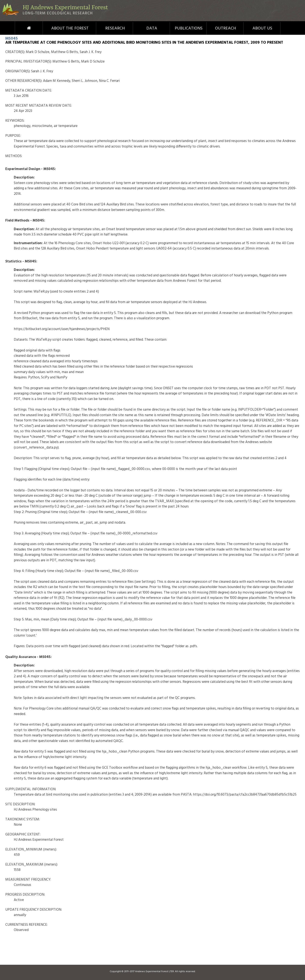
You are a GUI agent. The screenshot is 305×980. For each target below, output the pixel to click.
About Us (262, 28)
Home (21, 28)
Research (115, 28)
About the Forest (70, 28)
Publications (189, 28)
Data (152, 28)
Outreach (225, 28)
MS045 (11, 39)
